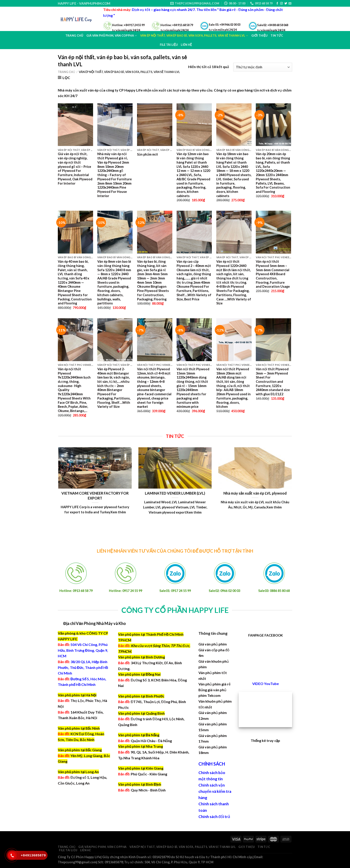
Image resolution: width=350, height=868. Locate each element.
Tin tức (264, 847)
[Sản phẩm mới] (155, 125)
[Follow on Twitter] (286, 4)
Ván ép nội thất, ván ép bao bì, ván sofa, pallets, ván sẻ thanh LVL (182, 847)
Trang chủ (74, 35)
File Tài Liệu (169, 45)
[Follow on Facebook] (277, 4)
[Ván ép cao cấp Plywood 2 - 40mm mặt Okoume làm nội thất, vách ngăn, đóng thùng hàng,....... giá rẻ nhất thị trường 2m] (194, 232)
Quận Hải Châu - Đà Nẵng (151, 741)
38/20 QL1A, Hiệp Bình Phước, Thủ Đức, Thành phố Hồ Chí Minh (83, 667)
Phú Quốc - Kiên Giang (149, 774)
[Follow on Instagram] (281, 4)
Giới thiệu (247, 847)
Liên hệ (186, 45)
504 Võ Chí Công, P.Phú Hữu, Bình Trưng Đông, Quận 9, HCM (83, 650)
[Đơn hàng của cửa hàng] (263, 67)
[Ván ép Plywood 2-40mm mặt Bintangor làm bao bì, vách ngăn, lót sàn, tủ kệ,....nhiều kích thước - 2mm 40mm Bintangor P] (115, 340)
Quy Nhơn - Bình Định (148, 790)
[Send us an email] (290, 4)
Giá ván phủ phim (213, 644)
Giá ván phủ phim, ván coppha (103, 847)
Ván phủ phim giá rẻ (215, 684)
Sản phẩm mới (147, 154)
